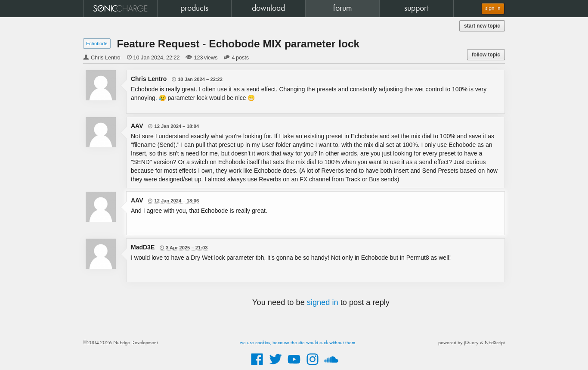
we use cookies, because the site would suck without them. (298, 343)
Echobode (97, 44)
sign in (493, 8)
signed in (323, 302)
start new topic (482, 26)
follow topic (486, 55)
